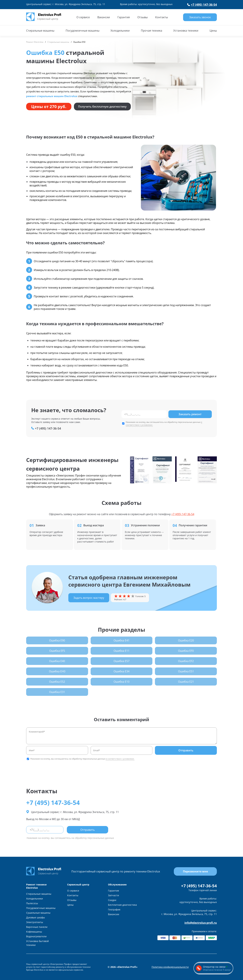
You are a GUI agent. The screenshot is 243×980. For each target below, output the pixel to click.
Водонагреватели (36, 936)
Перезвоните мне (195, 871)
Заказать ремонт (190, 414)
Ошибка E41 (122, 640)
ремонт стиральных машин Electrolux (52, 96)
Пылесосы (32, 903)
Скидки (112, 900)
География (114, 910)
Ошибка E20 (186, 640)
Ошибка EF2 (186, 661)
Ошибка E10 (122, 682)
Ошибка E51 (186, 671)
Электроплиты (35, 922)
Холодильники (120, 31)
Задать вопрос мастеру (89, 598)
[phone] (144, 414)
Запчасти (113, 895)
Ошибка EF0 (186, 651)
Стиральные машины (40, 31)
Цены (213, 31)
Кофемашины (34, 932)
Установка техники (186, 31)
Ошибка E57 (122, 661)
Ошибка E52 (57, 682)
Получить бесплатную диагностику (102, 107)
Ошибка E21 (186, 682)
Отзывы (143, 17)
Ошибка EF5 (57, 651)
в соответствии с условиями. (120, 759)
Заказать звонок (200, 17)
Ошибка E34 (122, 671)
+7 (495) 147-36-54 (202, 5)
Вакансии (104, 17)
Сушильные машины (38, 913)
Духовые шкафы (36, 917)
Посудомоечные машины (83, 31)
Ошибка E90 (57, 640)
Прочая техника (152, 31)
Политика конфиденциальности (170, 967)
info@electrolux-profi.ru (201, 923)
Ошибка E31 (57, 692)
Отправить (186, 750)
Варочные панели (37, 927)
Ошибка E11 (122, 651)
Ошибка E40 (57, 661)
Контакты (162, 17)
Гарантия (124, 17)
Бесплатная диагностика (122, 905)
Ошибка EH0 (57, 671)
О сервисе (83, 17)
